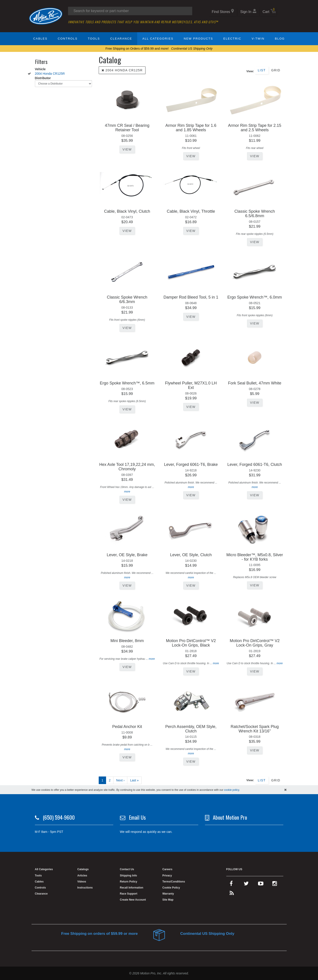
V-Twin (258, 39)
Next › (120, 780)
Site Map (168, 900)
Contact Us (127, 869)
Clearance (121, 39)
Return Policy (129, 882)
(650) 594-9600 (59, 817)
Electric (232, 39)
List (262, 70)
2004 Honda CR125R (50, 74)
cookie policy (232, 790)
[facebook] (231, 885)
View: (250, 71)
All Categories (158, 39)
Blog (280, 39)
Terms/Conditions (174, 882)
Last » (134, 780)
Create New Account (133, 900)
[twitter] (246, 885)
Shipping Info (129, 876)
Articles (82, 876)
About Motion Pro (230, 817)
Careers (168, 869)
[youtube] (261, 885)
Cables (40, 39)
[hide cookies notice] (285, 790)
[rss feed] (232, 894)
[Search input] (130, 11)
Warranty (168, 894)
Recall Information (132, 888)
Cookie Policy (171, 888)
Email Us (137, 817)
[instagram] (275, 885)
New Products (198, 39)
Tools (94, 39)
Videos (82, 882)
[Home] (46, 16)
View (127, 149)
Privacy (167, 876)
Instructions (85, 888)
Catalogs (83, 869)
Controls (68, 39)
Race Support (129, 894)
